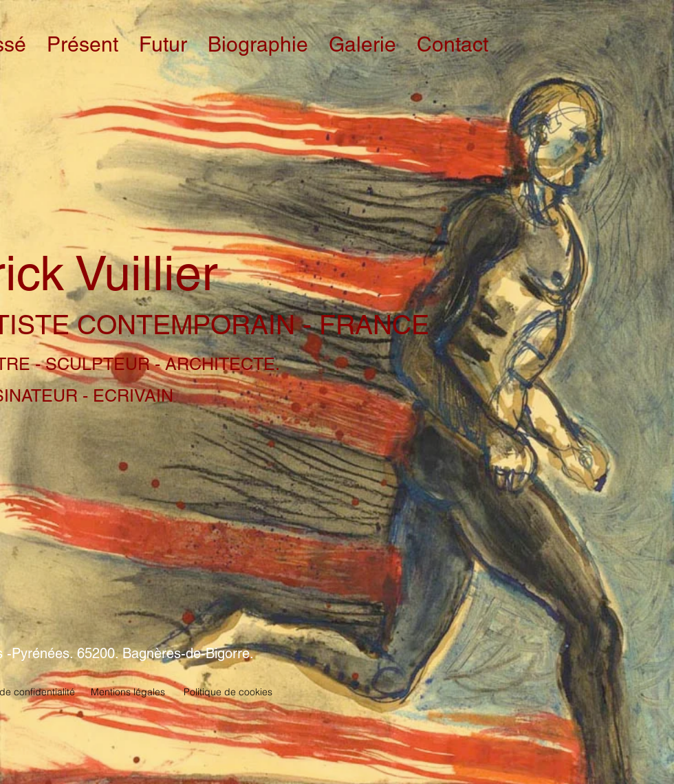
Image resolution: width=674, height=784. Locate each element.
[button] (83, 45)
